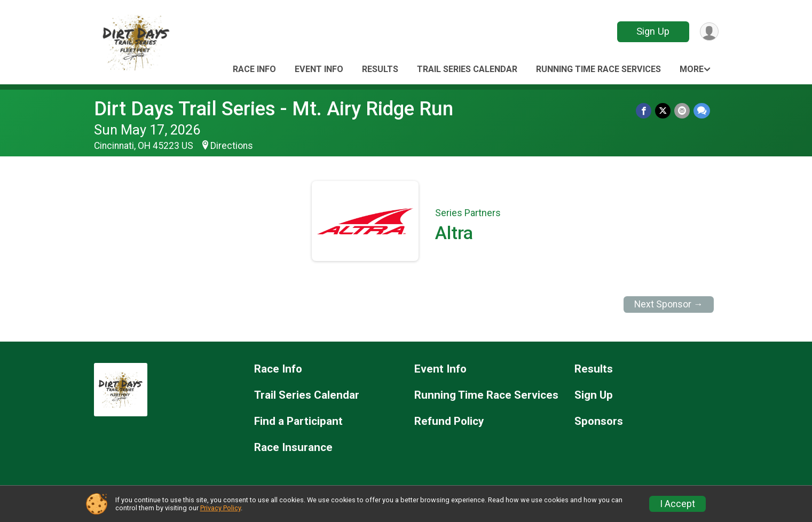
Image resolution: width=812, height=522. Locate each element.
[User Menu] (709, 32)
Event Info (319, 69)
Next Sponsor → (669, 304)
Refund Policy (449, 421)
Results (380, 69)
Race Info (254, 69)
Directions (232, 146)
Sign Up (652, 31)
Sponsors (599, 421)
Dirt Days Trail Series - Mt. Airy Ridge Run (274, 109)
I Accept (677, 504)
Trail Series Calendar (467, 69)
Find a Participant (298, 421)
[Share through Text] (702, 111)
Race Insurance (293, 448)
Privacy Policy (220, 508)
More (692, 69)
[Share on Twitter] (664, 111)
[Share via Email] (683, 111)
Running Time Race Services (598, 69)
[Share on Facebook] (645, 111)
